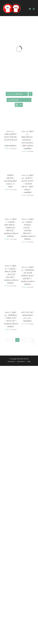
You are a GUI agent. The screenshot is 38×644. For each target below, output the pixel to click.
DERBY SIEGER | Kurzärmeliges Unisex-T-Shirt (11, 181)
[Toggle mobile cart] (30, 9)
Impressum (11, 361)
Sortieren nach (15, 94)
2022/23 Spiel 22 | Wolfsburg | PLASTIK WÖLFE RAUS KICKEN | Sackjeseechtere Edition (28, 276)
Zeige (13, 100)
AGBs (29, 361)
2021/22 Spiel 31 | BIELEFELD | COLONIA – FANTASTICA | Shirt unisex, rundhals (27, 140)
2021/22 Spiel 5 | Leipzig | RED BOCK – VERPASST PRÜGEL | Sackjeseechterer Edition (11, 228)
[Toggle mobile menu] (34, 9)
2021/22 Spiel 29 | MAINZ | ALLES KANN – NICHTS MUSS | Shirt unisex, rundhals (28, 184)
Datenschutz (21, 361)
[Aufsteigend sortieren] (30, 94)
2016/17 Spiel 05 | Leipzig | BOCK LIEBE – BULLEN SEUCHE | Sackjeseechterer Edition (11, 274)
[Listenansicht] (21, 105)
